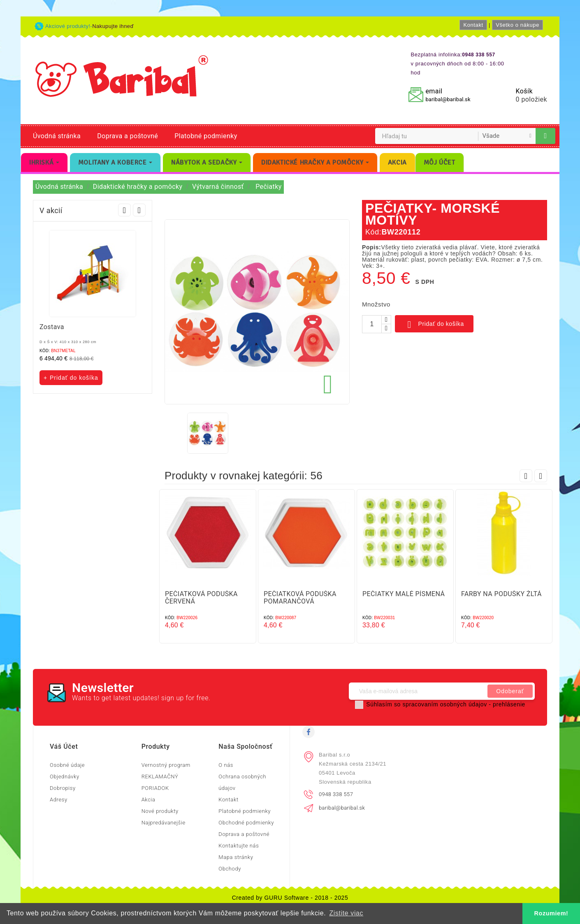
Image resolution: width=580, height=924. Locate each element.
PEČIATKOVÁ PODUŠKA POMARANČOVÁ (300, 598)
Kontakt (473, 25)
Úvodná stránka (57, 136)
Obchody (230, 869)
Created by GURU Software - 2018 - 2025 (290, 898)
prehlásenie (509, 704)
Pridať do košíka (434, 325)
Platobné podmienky (206, 136)
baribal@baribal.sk (448, 99)
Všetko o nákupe (517, 25)
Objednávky (65, 777)
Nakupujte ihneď (113, 26)
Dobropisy (63, 788)
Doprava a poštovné (128, 136)
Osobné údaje (67, 765)
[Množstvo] (372, 324)
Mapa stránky (236, 857)
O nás (226, 765)
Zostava (52, 327)
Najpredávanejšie (164, 823)
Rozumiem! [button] (551, 913)
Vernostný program (166, 765)
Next (139, 210)
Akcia (148, 800)
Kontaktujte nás (239, 846)
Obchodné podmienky (246, 823)
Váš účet (64, 746)
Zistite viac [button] (346, 913)
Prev (124, 210)
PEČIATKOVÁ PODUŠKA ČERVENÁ (201, 598)
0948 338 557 (336, 794)
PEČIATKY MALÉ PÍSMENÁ (404, 594)
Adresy (59, 800)
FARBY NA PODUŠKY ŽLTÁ (501, 594)
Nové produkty (160, 811)
